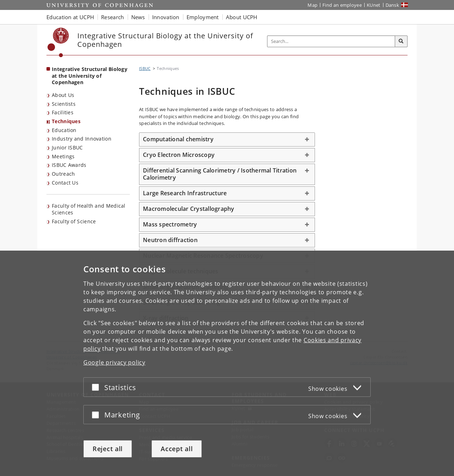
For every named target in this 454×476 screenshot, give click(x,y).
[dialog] (227, 363)
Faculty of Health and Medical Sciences (89, 209)
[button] (227, 139)
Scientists (64, 104)
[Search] (401, 42)
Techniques (66, 121)
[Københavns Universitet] (58, 42)
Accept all (177, 449)
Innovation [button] (166, 17)
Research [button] (112, 17)
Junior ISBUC (67, 147)
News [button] (138, 17)
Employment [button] (203, 17)
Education (64, 130)
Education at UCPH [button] (70, 17)
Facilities (63, 112)
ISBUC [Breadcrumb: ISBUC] (145, 68)
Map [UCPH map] (312, 5)
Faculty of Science (74, 221)
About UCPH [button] (242, 17)
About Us (63, 95)
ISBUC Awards (69, 165)
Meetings (63, 156)
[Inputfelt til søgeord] (331, 41)
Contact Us (65, 183)
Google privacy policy (114, 362)
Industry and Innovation (82, 139)
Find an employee (342, 5)
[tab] (227, 139)
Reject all (108, 449)
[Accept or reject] (97, 387)
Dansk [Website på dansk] (392, 5)
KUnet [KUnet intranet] (374, 5)
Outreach (63, 174)
